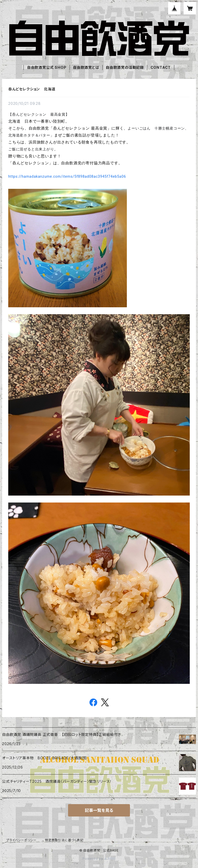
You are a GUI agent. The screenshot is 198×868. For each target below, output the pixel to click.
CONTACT (161, 67)
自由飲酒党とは (86, 67)
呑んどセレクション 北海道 (32, 89)
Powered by (99, 859)
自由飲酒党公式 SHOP (47, 67)
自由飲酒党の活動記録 (125, 67)
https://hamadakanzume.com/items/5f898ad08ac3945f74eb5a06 (67, 176)
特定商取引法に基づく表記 (64, 840)
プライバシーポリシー (21, 840)
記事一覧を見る (99, 810)
